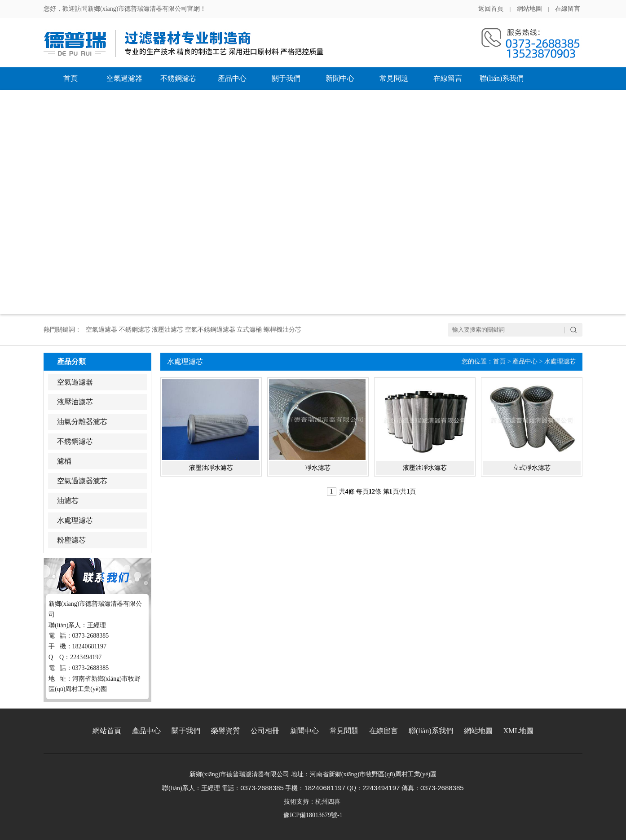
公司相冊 (265, 731)
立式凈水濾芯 (532, 468)
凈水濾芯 (318, 468)
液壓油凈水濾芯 (211, 468)
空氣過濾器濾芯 (82, 481)
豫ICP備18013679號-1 (313, 815)
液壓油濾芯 (75, 402)
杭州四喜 (328, 802)
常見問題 (394, 78)
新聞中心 (340, 78)
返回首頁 (491, 9)
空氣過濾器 (124, 78)
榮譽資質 (225, 731)
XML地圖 (519, 731)
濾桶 (64, 461)
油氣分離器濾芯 (82, 422)
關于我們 (286, 78)
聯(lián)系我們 (502, 78)
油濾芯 (68, 501)
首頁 (71, 78)
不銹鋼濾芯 (178, 78)
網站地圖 (529, 9)
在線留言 (568, 9)
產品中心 (232, 78)
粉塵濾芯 (71, 540)
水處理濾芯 (75, 520)
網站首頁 (107, 731)
